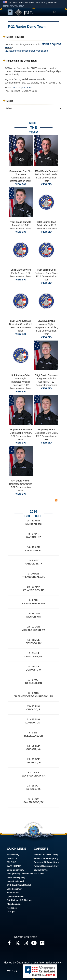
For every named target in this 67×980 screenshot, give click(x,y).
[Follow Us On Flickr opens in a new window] (42, 944)
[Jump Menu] (33, 108)
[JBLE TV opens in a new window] (34, 944)
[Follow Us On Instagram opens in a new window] (26, 944)
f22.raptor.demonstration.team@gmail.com (27, 51)
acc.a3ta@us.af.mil (22, 88)
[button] (15, 6)
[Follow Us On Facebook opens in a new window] (9, 944)
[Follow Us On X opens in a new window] (17, 944)
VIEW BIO (21, 184)
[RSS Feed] (56, 500)
